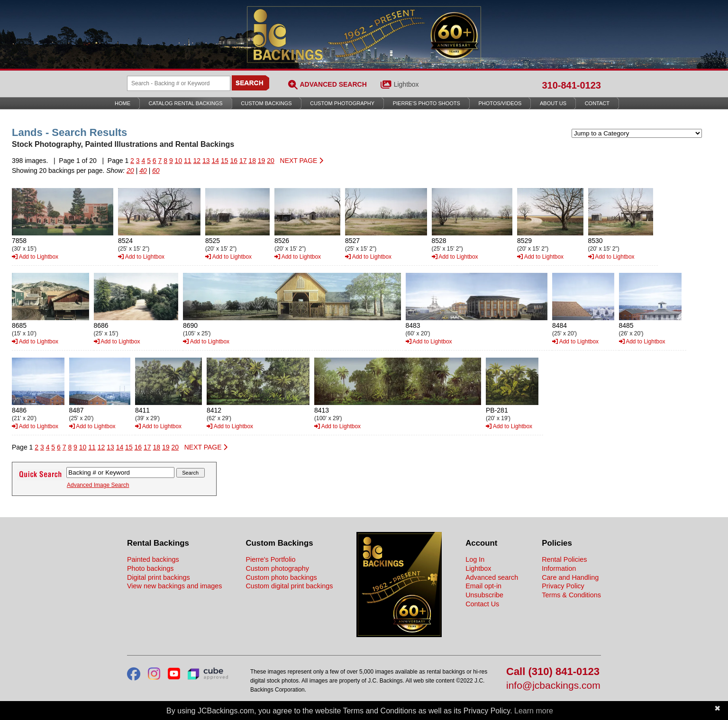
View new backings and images (175, 586)
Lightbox (406, 84)
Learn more (534, 711)
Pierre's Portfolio (270, 559)
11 (188, 161)
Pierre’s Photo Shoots (427, 103)
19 (262, 161)
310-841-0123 (571, 85)
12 (197, 161)
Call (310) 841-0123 (553, 672)
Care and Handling (570, 577)
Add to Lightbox (35, 257)
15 (225, 161)
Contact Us (482, 604)
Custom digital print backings (289, 586)
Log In (475, 559)
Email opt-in (483, 586)
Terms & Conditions (571, 595)
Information (559, 568)
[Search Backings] (179, 83)
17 (243, 161)
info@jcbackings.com (553, 686)
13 (206, 161)
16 (234, 161)
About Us (553, 103)
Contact (597, 103)
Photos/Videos (500, 103)
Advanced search (492, 577)
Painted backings (153, 559)
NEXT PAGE (302, 161)
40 (143, 171)
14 (215, 161)
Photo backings (150, 568)
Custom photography (277, 568)
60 (156, 171)
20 (271, 161)
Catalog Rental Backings (186, 103)
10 (179, 161)
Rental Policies (564, 559)
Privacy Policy (563, 586)
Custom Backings (266, 103)
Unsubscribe (484, 595)
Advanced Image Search (98, 485)
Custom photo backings (281, 577)
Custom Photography (342, 103)
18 (252, 161)
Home (123, 103)
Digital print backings (159, 577)
